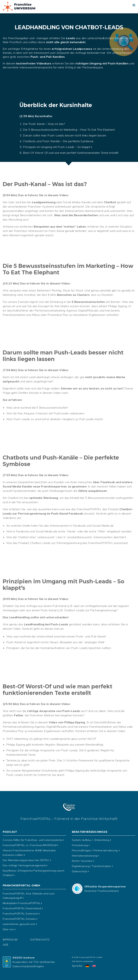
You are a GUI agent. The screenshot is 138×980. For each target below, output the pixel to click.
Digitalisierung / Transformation (91, 865)
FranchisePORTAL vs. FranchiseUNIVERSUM (30, 845)
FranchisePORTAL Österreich (20, 912)
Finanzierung (80, 845)
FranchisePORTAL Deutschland (22, 907)
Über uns (8, 927)
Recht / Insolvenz (82, 860)
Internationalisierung (84, 855)
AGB (5, 942)
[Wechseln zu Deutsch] (87, 963)
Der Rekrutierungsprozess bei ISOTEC (26, 859)
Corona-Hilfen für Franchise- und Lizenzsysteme (32, 840)
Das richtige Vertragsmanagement (24, 864)
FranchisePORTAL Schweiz (19, 917)
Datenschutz (79, 870)
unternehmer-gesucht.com (19, 922)
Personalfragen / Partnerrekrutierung (95, 850)
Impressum (10, 937)
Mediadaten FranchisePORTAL (21, 901)
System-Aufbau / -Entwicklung (91, 840)
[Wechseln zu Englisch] (94, 963)
